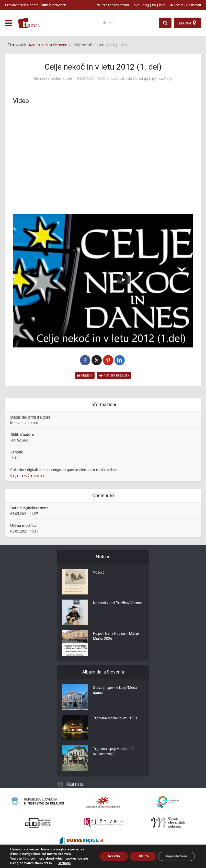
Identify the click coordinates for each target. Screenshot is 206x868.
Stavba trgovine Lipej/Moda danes (115, 691)
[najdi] (165, 23)
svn (137, 5)
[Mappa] (187, 23)
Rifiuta (143, 856)
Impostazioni (176, 856)
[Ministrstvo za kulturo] (38, 802)
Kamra (75, 784)
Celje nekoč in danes (27, 475)
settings (64, 863)
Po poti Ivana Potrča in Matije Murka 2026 (116, 637)
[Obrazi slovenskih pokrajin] (168, 823)
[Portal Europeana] (168, 802)
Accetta (114, 856)
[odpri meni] (9, 23)
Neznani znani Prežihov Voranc (118, 603)
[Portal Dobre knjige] (81, 842)
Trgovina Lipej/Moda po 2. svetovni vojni (114, 752)
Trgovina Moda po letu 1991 (115, 719)
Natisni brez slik (114, 375)
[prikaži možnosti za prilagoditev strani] (113, 5)
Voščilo (99, 573)
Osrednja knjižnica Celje (153, 79)
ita (154, 5)
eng (146, 5)
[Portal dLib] (38, 823)
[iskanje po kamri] (129, 23)
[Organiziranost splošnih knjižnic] (103, 802)
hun (162, 5)
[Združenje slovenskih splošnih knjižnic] (103, 823)
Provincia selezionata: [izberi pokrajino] (36, 5)
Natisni (85, 375)
